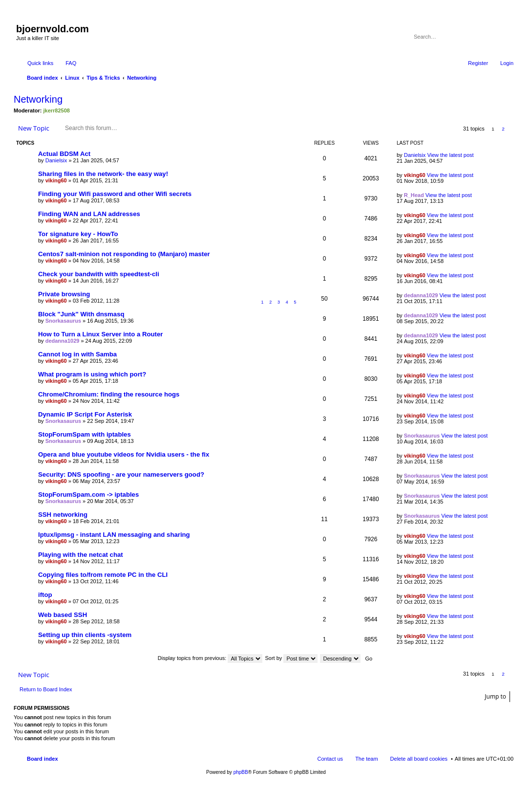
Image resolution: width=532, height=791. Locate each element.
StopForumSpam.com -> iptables (88, 494)
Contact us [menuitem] (330, 759)
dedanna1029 (421, 295)
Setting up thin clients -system (85, 635)
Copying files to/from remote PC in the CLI (103, 575)
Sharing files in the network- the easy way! (103, 174)
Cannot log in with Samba (77, 354)
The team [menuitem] (366, 759)
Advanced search (507, 37)
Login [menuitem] (507, 63)
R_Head (414, 195)
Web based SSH (63, 615)
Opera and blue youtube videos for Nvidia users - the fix (124, 454)
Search (493, 37)
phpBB (241, 772)
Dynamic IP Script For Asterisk (85, 414)
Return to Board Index (46, 689)
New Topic (34, 128)
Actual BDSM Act (64, 154)
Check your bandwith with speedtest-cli (99, 274)
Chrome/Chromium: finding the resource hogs (109, 394)
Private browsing (64, 294)
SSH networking (63, 515)
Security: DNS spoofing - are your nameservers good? (121, 474)
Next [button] (514, 129)
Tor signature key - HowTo (78, 234)
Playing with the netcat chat (81, 555)
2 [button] (503, 129)
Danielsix (56, 160)
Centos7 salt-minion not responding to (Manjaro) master (124, 254)
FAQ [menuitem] (71, 63)
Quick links (40, 63)
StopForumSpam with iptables (85, 434)
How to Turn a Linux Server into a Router (100, 334)
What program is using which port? (92, 374)
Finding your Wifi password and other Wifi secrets (115, 194)
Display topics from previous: (210, 658)
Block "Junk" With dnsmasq (81, 314)
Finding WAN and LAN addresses (89, 214)
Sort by (292, 658)
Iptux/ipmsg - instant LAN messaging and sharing (114, 535)
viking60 (56, 180)
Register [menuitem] (478, 63)
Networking (38, 99)
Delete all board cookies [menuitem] (419, 759)
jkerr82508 (57, 110)
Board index (43, 759)
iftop (45, 595)
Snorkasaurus (63, 321)
